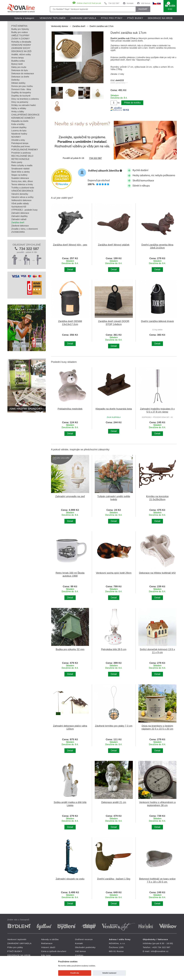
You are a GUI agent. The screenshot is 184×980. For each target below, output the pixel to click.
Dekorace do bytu (20, 70)
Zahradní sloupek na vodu (70, 879)
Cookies (79, 955)
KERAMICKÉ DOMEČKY (23, 118)
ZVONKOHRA (18, 232)
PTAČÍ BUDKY (135, 18)
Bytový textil (17, 64)
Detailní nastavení (109, 973)
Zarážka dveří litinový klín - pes (70, 245)
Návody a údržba (50, 939)
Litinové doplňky (19, 127)
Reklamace (47, 943)
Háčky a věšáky (19, 108)
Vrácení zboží (48, 947)
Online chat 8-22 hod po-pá (89, 3)
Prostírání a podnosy (21, 153)
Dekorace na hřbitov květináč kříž (157, 573)
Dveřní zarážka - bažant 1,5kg (114, 879)
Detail (70, 269)
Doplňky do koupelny (21, 93)
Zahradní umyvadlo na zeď (70, 496)
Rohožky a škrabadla (21, 42)
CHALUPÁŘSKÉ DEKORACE (25, 115)
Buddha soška (18, 61)
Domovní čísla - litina (21, 89)
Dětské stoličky (18, 83)
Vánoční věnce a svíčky (22, 197)
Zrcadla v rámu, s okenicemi (25, 229)
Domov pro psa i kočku (22, 86)
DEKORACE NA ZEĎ (21, 51)
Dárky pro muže (19, 67)
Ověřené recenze (84, 939)
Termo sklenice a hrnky (22, 184)
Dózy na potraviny (20, 102)
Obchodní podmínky (85, 947)
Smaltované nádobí (21, 169)
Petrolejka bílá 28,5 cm (114, 649)
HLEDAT (143, 9)
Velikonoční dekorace (21, 200)
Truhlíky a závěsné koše (23, 188)
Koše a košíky (18, 124)
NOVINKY (16, 137)
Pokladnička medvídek (70, 409)
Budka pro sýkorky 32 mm (70, 649)
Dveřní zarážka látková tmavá (157, 321)
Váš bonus (146, 3)
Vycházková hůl (19, 207)
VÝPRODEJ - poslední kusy (24, 210)
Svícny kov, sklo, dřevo (22, 181)
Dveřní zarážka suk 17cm (102, 26)
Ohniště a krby (18, 140)
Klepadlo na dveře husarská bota (114, 409)
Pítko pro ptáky (112, 18)
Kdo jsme (46, 955)
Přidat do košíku (132, 103)
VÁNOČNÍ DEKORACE (22, 191)
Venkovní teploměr (53, 18)
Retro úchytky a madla (22, 165)
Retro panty (17, 162)
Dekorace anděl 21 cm (114, 802)
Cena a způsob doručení (54, 951)
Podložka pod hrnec (21, 146)
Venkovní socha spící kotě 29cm (114, 573)
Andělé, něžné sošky (21, 54)
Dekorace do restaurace (23, 74)
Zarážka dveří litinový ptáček (114, 245)
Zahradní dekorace (20, 213)
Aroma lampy (18, 58)
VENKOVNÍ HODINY (21, 45)
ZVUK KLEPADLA (114, 417)
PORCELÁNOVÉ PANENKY (25, 150)
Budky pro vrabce (20, 32)
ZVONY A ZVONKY (21, 39)
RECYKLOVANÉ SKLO (22, 156)
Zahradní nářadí (19, 219)
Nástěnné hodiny (19, 134)
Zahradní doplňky (20, 216)
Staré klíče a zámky (21, 172)
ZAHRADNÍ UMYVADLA (83, 18)
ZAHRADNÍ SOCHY (21, 48)
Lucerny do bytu (19, 131)
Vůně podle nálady (20, 203)
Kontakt (130, 3)
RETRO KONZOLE (20, 159)
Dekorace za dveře (20, 77)
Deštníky (15, 80)
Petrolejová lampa (20, 143)
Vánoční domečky (20, 194)
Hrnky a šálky (18, 112)
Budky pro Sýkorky (20, 29)
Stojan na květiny (19, 175)
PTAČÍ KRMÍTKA (19, 26)
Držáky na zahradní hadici (24, 105)
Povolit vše (75, 973)
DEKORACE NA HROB (160, 18)
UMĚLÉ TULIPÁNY (21, 35)
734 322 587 (114, 3)
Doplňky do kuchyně (21, 96)
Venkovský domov (60, 26)
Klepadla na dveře (20, 121)
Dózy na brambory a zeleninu (25, 99)
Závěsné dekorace (20, 226)
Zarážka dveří (18, 223)
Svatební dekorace (20, 178)
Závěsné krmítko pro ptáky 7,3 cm (114, 726)
